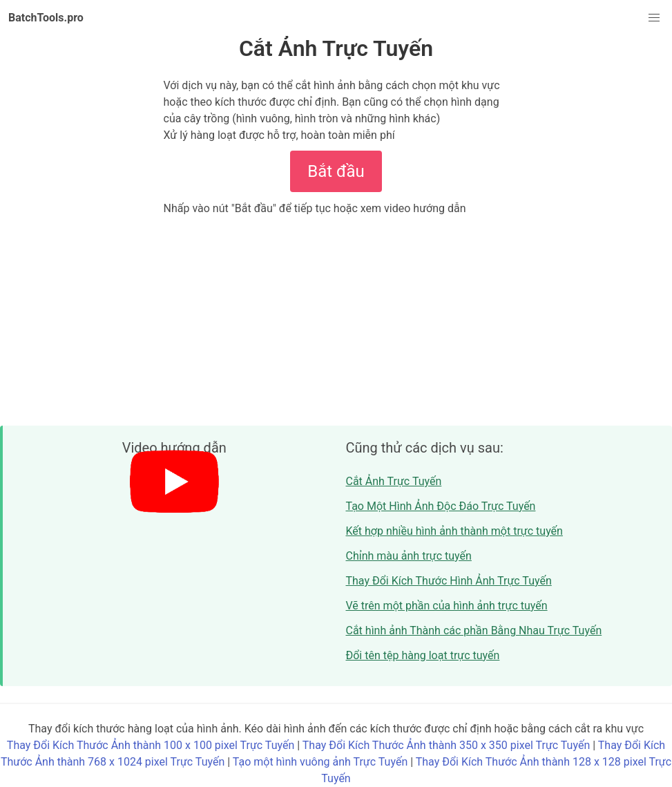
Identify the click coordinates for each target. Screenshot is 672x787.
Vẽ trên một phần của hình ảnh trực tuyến (447, 606)
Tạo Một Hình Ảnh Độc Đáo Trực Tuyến (441, 506)
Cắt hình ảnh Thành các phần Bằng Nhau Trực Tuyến (474, 630)
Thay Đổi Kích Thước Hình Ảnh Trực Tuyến (449, 581)
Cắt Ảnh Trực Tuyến (394, 481)
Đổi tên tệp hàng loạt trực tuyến (423, 655)
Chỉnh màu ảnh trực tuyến (409, 556)
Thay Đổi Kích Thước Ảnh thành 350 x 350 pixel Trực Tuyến (446, 745)
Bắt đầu (336, 171)
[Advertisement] (336, 321)
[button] (654, 18)
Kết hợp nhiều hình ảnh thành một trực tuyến (454, 531)
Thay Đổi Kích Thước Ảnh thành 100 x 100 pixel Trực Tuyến (151, 745)
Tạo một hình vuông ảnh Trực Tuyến (320, 762)
